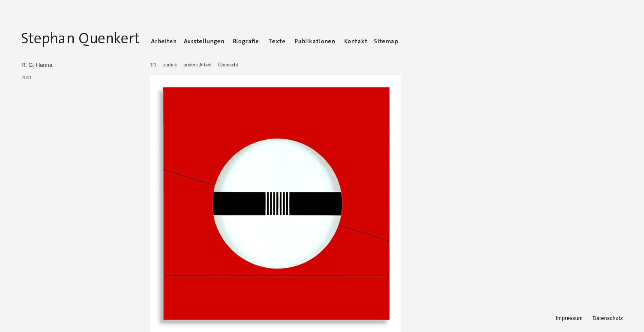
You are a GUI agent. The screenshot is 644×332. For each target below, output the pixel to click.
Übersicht (228, 65)
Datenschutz (608, 318)
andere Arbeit (197, 65)
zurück (170, 65)
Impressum (569, 318)
